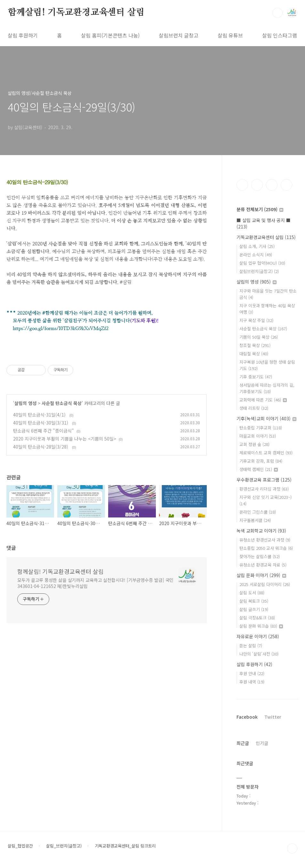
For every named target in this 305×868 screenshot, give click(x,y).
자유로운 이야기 (258, 636)
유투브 (286, 185)
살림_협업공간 (20, 846)
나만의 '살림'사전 (259, 654)
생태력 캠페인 (259, 469)
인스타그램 (257, 185)
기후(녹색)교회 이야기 (266, 418)
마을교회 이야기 (258, 436)
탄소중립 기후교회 (261, 428)
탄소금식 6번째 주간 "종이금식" (44, 431)
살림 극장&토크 (257, 618)
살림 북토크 (254, 601)
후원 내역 (252, 682)
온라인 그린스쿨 (258, 512)
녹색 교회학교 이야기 (261, 531)
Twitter (273, 717)
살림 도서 (252, 593)
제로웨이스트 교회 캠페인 (266, 453)
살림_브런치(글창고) (64, 846)
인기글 (262, 743)
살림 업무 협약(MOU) (262, 263)
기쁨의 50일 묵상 (259, 337)
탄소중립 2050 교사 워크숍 (266, 548)
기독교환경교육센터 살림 (266, 237)
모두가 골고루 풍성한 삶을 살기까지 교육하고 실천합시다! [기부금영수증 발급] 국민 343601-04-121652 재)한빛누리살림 (95, 583)
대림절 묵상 (254, 354)
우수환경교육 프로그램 (264, 480)
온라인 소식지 (256, 255)
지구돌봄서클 (255, 520)
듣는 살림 (251, 645)
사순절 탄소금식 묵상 (62, 403)
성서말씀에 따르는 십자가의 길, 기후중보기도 (267, 388)
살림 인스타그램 (280, 35)
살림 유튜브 (230, 35)
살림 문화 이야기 (261, 575)
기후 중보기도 (256, 377)
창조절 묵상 (255, 345)
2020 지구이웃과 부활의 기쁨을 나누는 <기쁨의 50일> (65, 439)
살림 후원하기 (23, 35)
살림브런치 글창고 (179, 35)
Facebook (247, 717)
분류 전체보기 (260, 209)
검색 (277, 13)
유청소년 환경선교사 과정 (265, 540)
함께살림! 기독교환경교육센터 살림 (76, 12)
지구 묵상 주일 (256, 320)
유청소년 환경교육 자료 (263, 565)
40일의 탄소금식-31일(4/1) (40, 415)
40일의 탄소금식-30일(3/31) (41, 423)
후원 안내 (252, 673)
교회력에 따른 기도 (263, 400)
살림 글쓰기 (254, 609)
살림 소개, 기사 (257, 246)
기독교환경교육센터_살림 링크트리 (125, 846)
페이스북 (242, 185)
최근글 (243, 743)
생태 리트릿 (254, 408)
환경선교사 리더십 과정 (264, 489)
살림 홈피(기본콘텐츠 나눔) (110, 35)
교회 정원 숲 (254, 444)
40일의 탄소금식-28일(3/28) (41, 447)
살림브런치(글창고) (259, 271)
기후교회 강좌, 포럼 (261, 461)
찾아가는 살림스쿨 (260, 556)
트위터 (272, 185)
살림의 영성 (25, 403)
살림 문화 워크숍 (261, 626)
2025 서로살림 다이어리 (265, 584)
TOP (292, 848)
